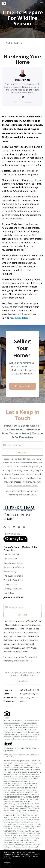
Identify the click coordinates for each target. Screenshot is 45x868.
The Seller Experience (13, 580)
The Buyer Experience (13, 576)
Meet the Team (10, 559)
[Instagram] (24, 527)
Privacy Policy (22, 681)
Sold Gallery (9, 593)
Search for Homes (12, 554)
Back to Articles (14, 43)
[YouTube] (19, 527)
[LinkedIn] (14, 527)
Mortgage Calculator (13, 589)
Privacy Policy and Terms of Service (22, 486)
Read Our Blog (10, 572)
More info (7, 858)
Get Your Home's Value (14, 567)
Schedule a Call (10, 584)
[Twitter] (9, 527)
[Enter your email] (25, 445)
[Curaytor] (15, 541)
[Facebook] (5, 527)
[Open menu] (42, 3)
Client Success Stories (13, 563)
